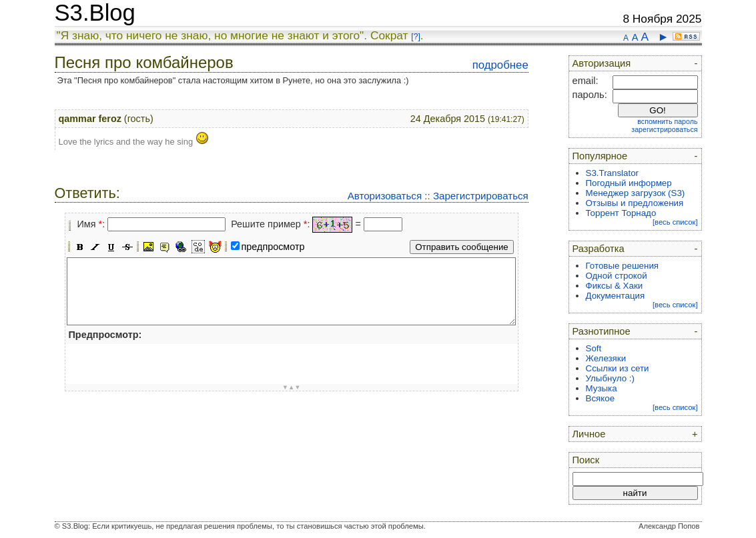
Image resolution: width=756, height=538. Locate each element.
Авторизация (602, 63)
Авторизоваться (385, 196)
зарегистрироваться (664, 129)
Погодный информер (629, 183)
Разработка (599, 249)
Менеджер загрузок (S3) (636, 193)
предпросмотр (273, 247)
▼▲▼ (292, 387)
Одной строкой (617, 276)
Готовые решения (623, 266)
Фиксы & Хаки (615, 286)
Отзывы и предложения (635, 203)
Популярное (600, 156)
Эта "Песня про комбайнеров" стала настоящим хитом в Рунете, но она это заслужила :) (233, 80)
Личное (589, 434)
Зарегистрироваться (481, 196)
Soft (594, 348)
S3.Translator (613, 173)
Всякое (601, 398)
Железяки (606, 358)
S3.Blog (95, 13)
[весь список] (675, 222)
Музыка (602, 388)
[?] (415, 37)
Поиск (586, 460)
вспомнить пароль (667, 121)
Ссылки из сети (618, 368)
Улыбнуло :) (610, 378)
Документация (616, 296)
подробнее (500, 65)
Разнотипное (602, 331)
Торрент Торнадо (621, 213)
